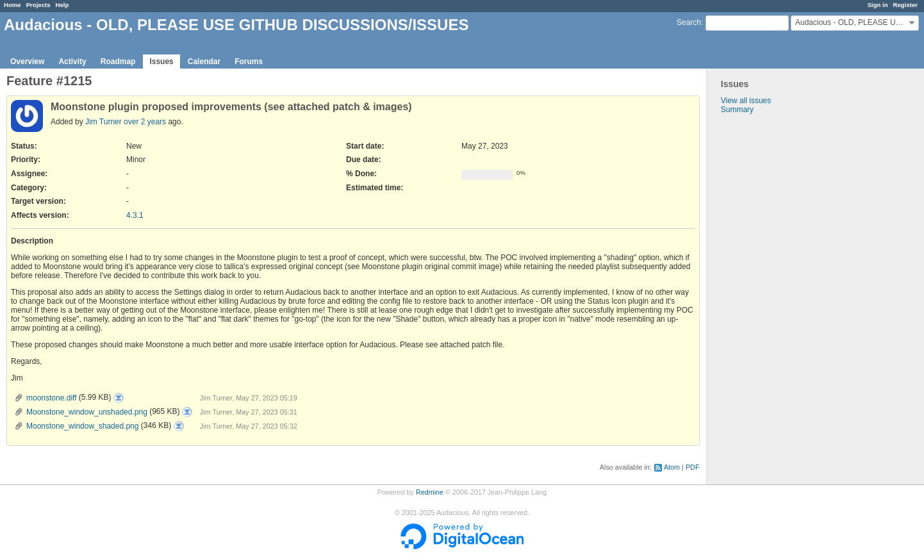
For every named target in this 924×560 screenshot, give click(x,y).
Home (12, 5)
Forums (249, 62)
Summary (737, 110)
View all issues (746, 101)
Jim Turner (103, 122)
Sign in (878, 5)
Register (905, 5)
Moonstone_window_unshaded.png (87, 412)
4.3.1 (135, 215)
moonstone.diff (52, 398)
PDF (693, 467)
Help (62, 5)
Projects (38, 5)
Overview (27, 62)
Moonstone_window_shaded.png (82, 426)
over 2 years (145, 122)
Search (689, 22)
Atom (672, 467)
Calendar (204, 62)
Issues (161, 62)
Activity (72, 62)
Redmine (430, 492)
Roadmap (118, 62)
